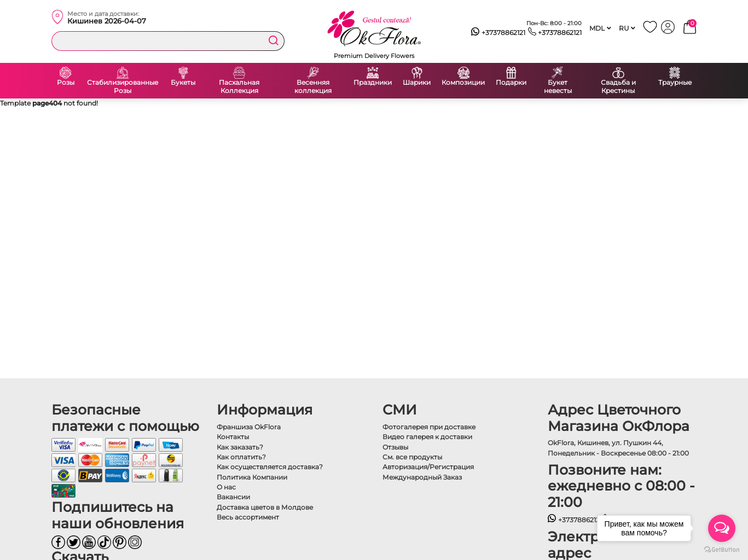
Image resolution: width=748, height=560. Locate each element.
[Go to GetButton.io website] (722, 549)
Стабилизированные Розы (123, 87)
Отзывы (395, 447)
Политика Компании (252, 477)
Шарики (417, 83)
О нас (226, 487)
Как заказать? (240, 447)
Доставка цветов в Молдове (265, 507)
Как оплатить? (241, 457)
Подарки (511, 83)
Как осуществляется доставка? (270, 467)
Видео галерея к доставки (427, 437)
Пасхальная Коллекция (239, 87)
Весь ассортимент (248, 517)
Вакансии (233, 497)
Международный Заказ (422, 477)
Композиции (463, 83)
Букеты (183, 83)
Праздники (373, 83)
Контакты (233, 437)
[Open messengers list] (722, 528)
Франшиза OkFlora (249, 427)
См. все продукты (412, 457)
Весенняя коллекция (313, 87)
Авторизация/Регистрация (428, 467)
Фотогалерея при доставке (429, 427)
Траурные (675, 83)
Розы (66, 83)
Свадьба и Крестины (618, 87)
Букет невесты (558, 87)
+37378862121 (498, 33)
